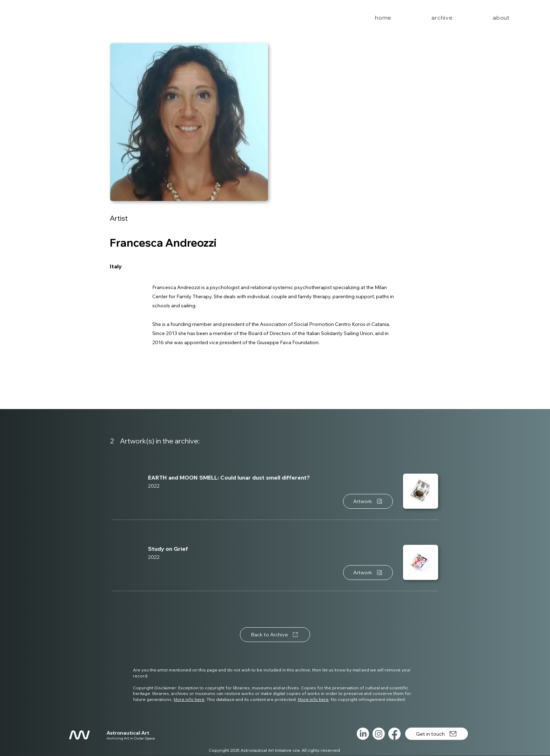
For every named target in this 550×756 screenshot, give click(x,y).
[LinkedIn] (363, 734)
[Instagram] (379, 734)
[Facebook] (394, 734)
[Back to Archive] (275, 635)
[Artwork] (368, 501)
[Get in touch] (437, 734)
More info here (189, 699)
